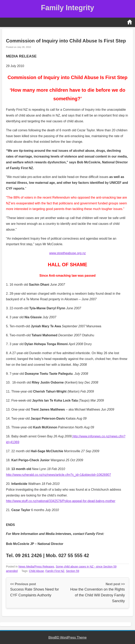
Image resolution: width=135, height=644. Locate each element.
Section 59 (72, 571)
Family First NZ (55, 571)
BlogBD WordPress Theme (67, 637)
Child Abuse (36, 571)
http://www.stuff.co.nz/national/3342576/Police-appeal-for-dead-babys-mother (61, 501)
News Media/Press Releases (36, 567)
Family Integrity (67, 8)
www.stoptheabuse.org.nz (67, 253)
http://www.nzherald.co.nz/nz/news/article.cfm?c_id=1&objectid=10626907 (59, 475)
